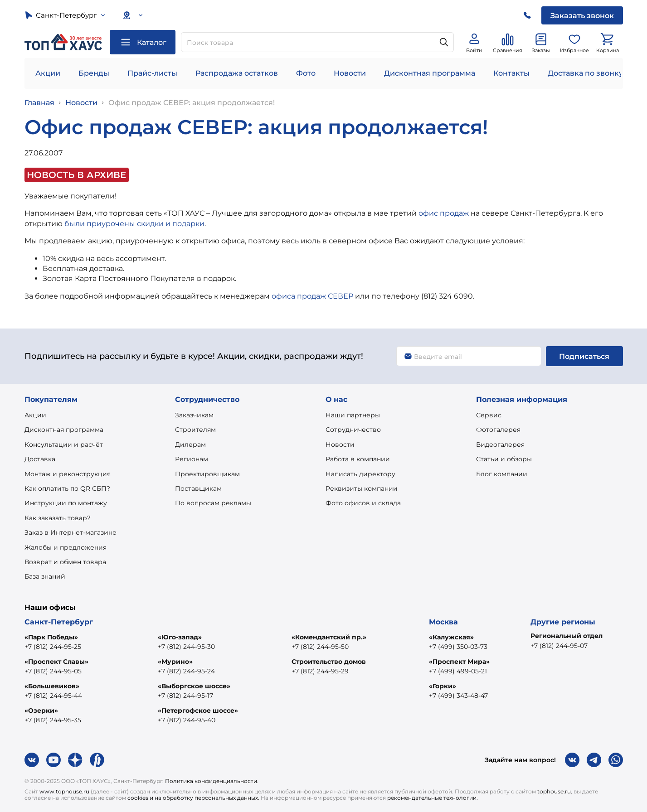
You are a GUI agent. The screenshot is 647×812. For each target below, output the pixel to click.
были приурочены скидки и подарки (134, 224)
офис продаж (444, 213)
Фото (306, 73)
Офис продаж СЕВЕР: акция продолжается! (192, 103)
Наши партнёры (353, 415)
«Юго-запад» (180, 637)
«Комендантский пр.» (329, 637)
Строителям (195, 430)
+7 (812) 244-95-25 (53, 647)
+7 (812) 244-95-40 (187, 720)
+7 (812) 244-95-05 (53, 671)
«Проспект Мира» (459, 662)
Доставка (40, 459)
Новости (350, 73)
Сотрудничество (353, 430)
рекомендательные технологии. (433, 798)
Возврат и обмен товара (65, 562)
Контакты (511, 73)
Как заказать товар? (58, 518)
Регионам (192, 459)
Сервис (489, 415)
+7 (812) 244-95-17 (185, 696)
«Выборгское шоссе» (194, 686)
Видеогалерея (500, 445)
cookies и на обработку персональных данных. (193, 798)
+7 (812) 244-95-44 (53, 696)
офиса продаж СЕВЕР (312, 296)
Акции (48, 73)
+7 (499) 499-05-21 (458, 671)
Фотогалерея (498, 430)
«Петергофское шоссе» (198, 710)
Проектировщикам (207, 474)
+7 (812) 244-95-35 (53, 720)
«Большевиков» (52, 686)
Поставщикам (198, 488)
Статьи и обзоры (504, 459)
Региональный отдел (567, 636)
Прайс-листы (152, 73)
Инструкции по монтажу (66, 503)
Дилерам (190, 445)
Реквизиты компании (362, 488)
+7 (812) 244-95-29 (320, 671)
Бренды (94, 73)
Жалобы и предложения (66, 547)
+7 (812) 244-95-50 (320, 647)
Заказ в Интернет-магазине (71, 532)
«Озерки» (41, 710)
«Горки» (443, 686)
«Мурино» (175, 662)
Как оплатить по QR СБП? (67, 488)
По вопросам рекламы (213, 503)
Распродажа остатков (237, 73)
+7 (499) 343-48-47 (458, 696)
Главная (39, 103)
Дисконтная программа (430, 73)
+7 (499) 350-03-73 (458, 647)
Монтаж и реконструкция (68, 474)
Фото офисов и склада (363, 503)
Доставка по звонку (585, 73)
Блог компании (502, 474)
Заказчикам (194, 415)
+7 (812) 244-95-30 (186, 647)
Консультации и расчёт (64, 445)
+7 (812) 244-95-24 (186, 671)
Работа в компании (358, 459)
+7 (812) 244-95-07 (559, 646)
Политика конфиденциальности (211, 781)
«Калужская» (451, 637)
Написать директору (360, 474)
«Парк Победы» (51, 637)
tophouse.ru (554, 791)
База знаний (45, 576)
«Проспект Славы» (56, 662)
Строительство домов (329, 662)
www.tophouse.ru (64, 791)
